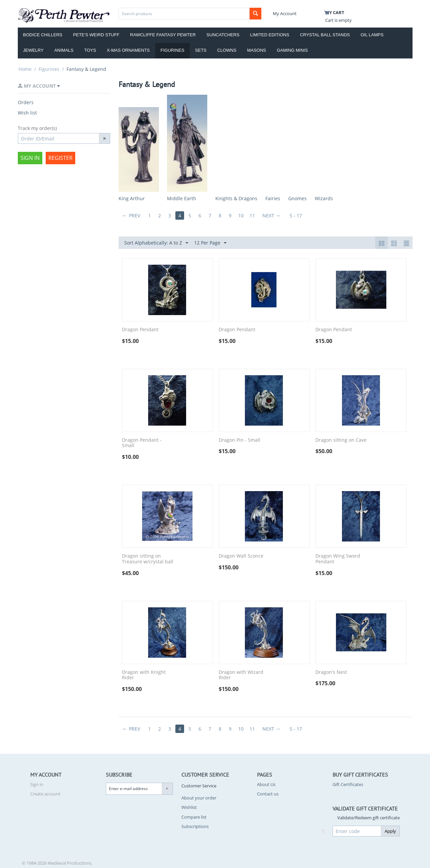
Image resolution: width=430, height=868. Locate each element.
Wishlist (189, 807)
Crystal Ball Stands (325, 35)
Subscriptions (195, 826)
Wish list (27, 113)
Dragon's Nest (331, 672)
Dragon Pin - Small (240, 440)
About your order (199, 798)
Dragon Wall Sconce (241, 556)
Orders (26, 102)
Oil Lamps (372, 35)
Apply (390, 831)
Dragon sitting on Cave (341, 440)
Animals (64, 50)
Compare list (194, 817)
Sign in (30, 158)
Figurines (173, 50)
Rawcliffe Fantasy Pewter (163, 35)
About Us (266, 784)
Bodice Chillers (43, 35)
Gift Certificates (348, 784)
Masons (257, 50)
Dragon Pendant (140, 330)
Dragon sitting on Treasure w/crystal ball (148, 559)
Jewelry (33, 50)
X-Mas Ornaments (128, 50)
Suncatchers (223, 35)
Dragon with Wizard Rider (241, 675)
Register (60, 158)
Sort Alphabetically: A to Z (156, 243)
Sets (201, 50)
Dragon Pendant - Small (142, 443)
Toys (90, 50)
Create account (45, 794)
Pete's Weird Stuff (96, 35)
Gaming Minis (292, 50)
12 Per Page (210, 243)
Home (25, 69)
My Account (285, 13)
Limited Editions (270, 35)
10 (241, 215)
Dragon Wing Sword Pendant (338, 559)
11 (252, 215)
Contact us (268, 794)
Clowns (227, 50)
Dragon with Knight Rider (144, 675)
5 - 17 (296, 215)
